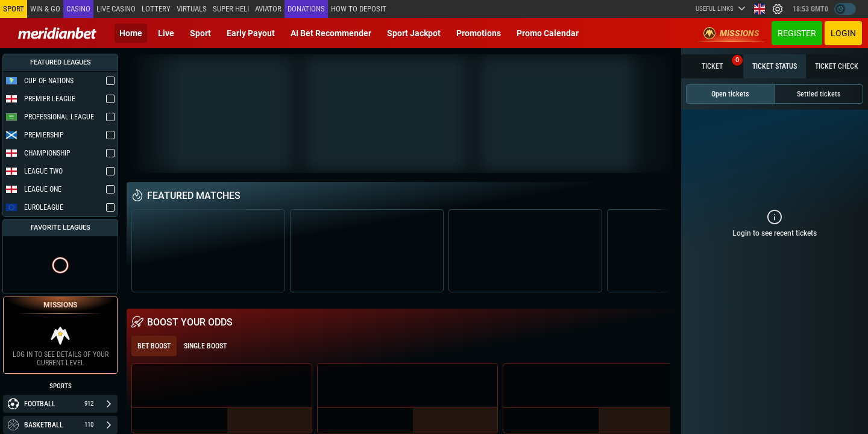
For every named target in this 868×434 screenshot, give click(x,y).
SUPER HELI (231, 9)
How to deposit (359, 9)
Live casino (116, 9)
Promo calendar (548, 33)
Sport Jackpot (414, 33)
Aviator (268, 9)
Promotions (479, 33)
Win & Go (45, 9)
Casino (78, 9)
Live (166, 33)
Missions (731, 33)
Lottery (156, 9)
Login (843, 33)
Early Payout (251, 33)
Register (797, 33)
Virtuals (192, 9)
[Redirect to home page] (57, 33)
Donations (306, 9)
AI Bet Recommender (331, 33)
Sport (200, 33)
